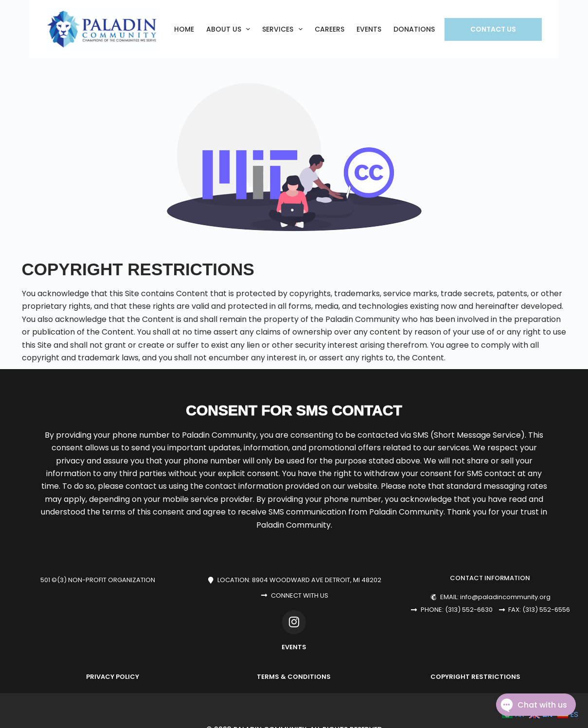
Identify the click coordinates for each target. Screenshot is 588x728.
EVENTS (369, 29)
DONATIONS (414, 29)
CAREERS (330, 29)
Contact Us (493, 29)
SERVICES (284, 29)
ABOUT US (230, 29)
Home (184, 29)
